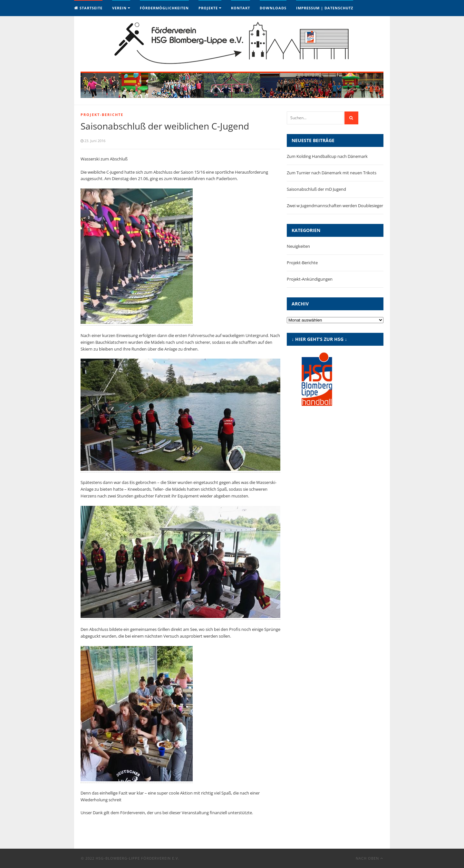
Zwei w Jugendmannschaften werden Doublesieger (335, 206)
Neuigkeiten (298, 246)
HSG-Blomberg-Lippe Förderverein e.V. (138, 858)
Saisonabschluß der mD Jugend (316, 189)
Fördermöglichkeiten (164, 8)
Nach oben (369, 858)
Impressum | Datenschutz (325, 8)
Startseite (88, 8)
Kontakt (241, 8)
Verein (119, 8)
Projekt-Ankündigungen (310, 279)
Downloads (273, 8)
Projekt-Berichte (102, 115)
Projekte (208, 8)
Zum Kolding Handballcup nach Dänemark (327, 156)
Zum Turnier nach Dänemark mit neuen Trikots (332, 173)
